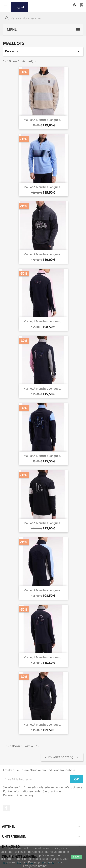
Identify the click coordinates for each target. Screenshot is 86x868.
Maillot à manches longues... (43, 120)
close (76, 857)
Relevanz (43, 51)
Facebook (6, 808)
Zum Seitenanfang (62, 757)
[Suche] (43, 18)
